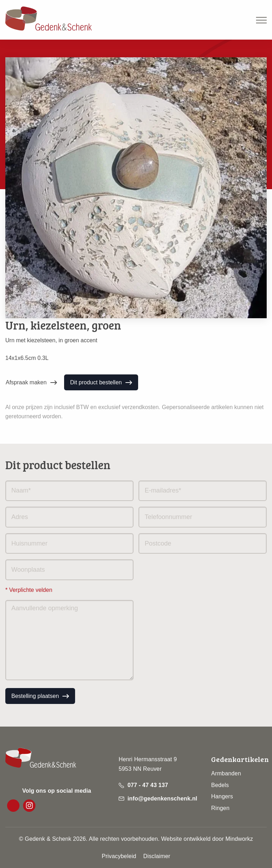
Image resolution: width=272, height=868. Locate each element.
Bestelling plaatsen (35, 696)
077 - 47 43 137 (148, 785)
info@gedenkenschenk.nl (162, 799)
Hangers (222, 796)
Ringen (220, 808)
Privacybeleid (119, 856)
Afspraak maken (26, 382)
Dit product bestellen (96, 382)
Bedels (220, 785)
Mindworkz (239, 839)
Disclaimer (157, 856)
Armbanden (226, 773)
